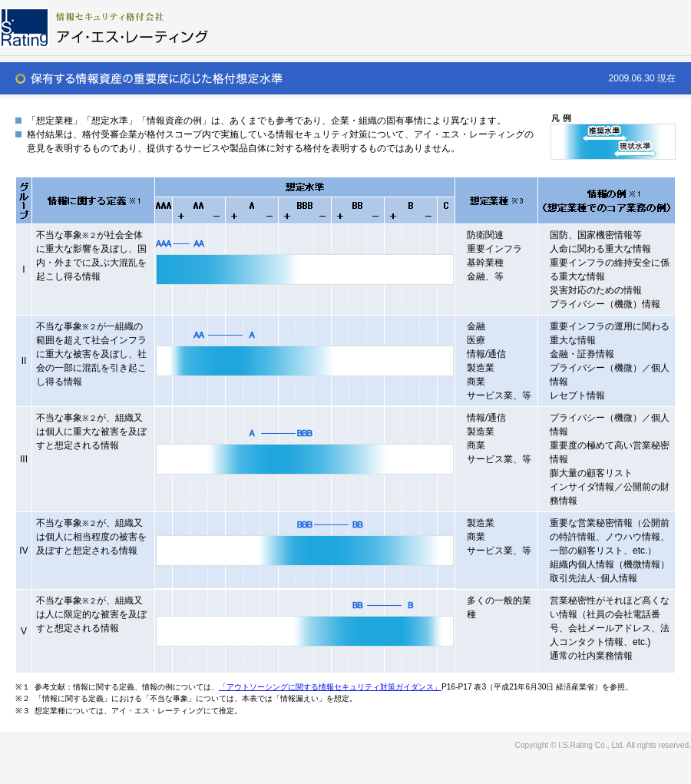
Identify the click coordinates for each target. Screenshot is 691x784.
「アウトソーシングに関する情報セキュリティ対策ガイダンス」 (330, 687)
